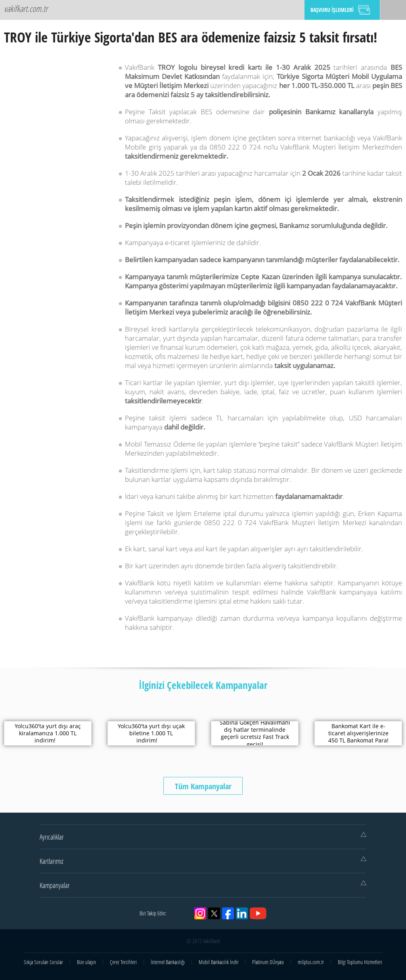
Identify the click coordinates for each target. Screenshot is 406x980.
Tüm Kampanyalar (203, 786)
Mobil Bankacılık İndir (219, 962)
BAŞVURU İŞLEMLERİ (332, 10)
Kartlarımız (203, 861)
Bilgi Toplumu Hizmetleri (360, 962)
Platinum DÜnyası (268, 962)
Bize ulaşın (86, 962)
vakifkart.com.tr (26, 9)
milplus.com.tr (311, 962)
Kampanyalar (203, 885)
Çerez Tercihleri (123, 962)
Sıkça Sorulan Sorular (43, 962)
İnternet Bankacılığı (168, 962)
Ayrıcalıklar (203, 837)
